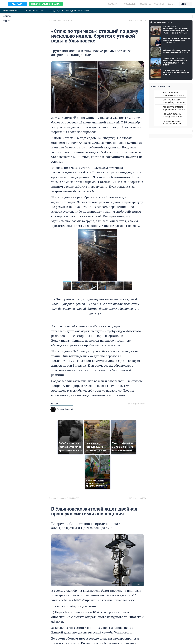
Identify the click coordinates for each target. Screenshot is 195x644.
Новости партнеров (160, 87)
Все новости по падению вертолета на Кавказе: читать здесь (174, 94)
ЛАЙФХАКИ (113, 4)
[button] (141, 255)
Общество (159, 4)
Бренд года (57, 11)
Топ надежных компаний (81, 11)
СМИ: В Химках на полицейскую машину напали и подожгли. (174, 101)
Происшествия (129, 4)
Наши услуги (17, 4)
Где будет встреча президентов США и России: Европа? (173, 115)
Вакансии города (12, 11)
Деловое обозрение (36, 11)
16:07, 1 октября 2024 (137, 498)
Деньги (172, 4)
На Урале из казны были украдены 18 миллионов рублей (172, 122)
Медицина (145, 4)
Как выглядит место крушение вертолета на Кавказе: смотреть (174, 108)
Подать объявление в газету (46, 4)
